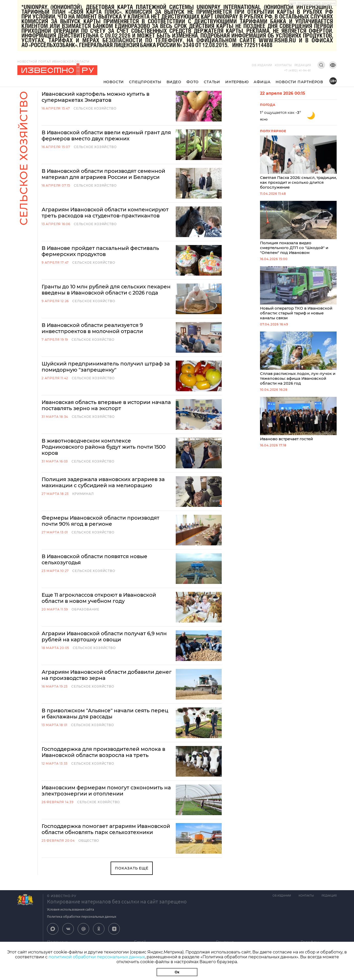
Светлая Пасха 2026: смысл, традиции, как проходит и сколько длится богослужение (298, 163)
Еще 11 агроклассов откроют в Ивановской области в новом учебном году (99, 598)
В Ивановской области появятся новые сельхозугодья (95, 559)
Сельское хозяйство (95, 108)
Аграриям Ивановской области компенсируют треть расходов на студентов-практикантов (105, 213)
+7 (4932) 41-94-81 (298, 71)
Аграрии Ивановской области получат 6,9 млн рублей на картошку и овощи (104, 636)
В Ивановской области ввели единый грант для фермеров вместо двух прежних (106, 136)
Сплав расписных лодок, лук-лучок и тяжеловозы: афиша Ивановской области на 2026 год (298, 359)
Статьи (212, 82)
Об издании (262, 65)
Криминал (83, 494)
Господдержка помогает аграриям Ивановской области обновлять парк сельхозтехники (106, 829)
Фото (193, 82)
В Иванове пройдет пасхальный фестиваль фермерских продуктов (100, 251)
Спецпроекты (145, 82)
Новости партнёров (299, 82)
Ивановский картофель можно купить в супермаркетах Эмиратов (96, 97)
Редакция (303, 65)
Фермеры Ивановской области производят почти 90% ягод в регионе (101, 521)
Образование (85, 609)
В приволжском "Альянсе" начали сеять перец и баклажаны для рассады (105, 714)
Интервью (237, 82)
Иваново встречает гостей (298, 419)
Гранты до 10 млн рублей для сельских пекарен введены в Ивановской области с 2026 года (106, 290)
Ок (177, 972)
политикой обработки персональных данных (97, 957)
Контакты (283, 65)
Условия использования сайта (70, 909)
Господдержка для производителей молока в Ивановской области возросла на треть (103, 752)
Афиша (262, 82)
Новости (114, 82)
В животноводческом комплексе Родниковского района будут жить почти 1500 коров (104, 447)
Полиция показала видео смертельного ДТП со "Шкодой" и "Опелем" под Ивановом (298, 228)
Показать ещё (132, 868)
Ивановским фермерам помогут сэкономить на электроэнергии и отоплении (106, 791)
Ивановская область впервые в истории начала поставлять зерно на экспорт (106, 405)
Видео (174, 82)
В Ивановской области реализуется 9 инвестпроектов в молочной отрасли (92, 328)
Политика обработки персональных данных (82, 916)
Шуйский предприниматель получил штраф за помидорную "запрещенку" (106, 367)
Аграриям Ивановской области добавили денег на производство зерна (107, 675)
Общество (89, 841)
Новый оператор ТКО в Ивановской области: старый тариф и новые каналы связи (298, 293)
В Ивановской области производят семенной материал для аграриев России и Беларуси (103, 174)
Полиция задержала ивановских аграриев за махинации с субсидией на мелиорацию (103, 482)
